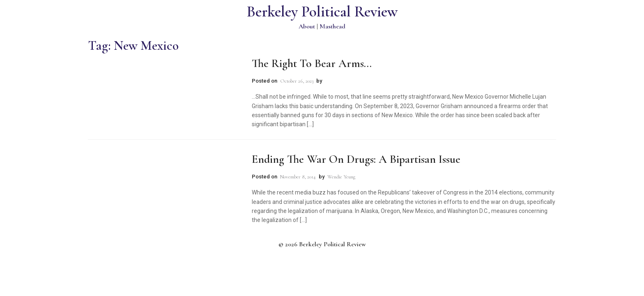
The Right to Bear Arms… (312, 63)
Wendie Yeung (341, 177)
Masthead (332, 26)
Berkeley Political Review (322, 12)
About (307, 26)
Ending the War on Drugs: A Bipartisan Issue (356, 159)
